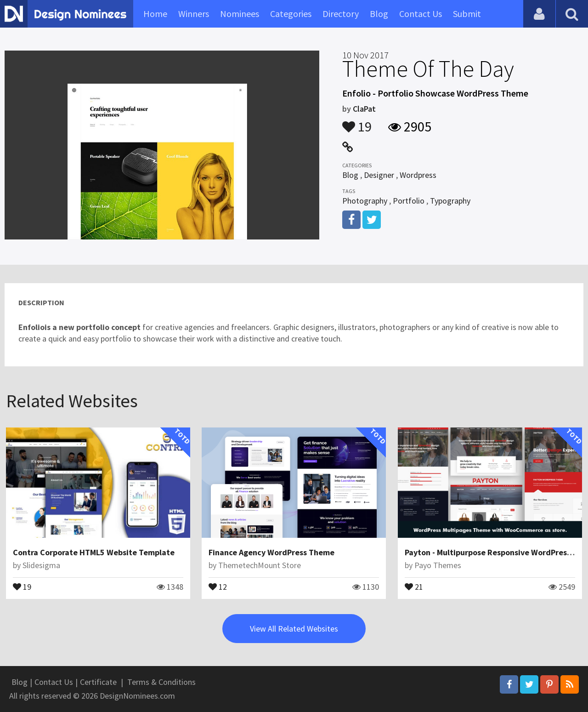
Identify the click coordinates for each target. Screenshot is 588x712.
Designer (379, 175)
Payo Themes (438, 565)
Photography (365, 201)
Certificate (98, 682)
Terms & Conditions (161, 682)
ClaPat (364, 109)
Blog (379, 14)
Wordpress (418, 175)
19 (357, 122)
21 (414, 586)
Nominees (240, 14)
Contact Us (421, 14)
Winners (194, 14)
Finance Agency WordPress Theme (271, 552)
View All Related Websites (294, 629)
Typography (450, 201)
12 (218, 586)
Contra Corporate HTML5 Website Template (94, 552)
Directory (341, 14)
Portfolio (409, 201)
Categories (291, 14)
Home (155, 14)
